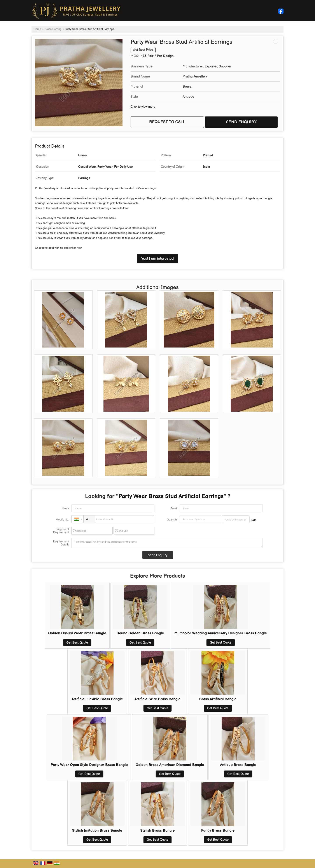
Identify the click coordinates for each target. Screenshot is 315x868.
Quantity (172, 520)
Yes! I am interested (158, 259)
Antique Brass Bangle (238, 765)
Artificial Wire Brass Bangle (157, 699)
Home (37, 29)
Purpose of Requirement (61, 531)
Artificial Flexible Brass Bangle (97, 699)
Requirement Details (61, 543)
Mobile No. (62, 520)
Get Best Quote (77, 643)
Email (174, 508)
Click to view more (143, 107)
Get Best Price (143, 50)
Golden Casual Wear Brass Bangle (77, 633)
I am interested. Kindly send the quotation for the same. (167, 543)
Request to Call (167, 122)
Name (65, 508)
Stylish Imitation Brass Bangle (97, 831)
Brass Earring (53, 29)
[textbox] (236, 519)
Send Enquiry (241, 122)
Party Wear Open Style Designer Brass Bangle (89, 765)
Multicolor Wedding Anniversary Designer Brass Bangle (221, 633)
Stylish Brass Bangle (158, 831)
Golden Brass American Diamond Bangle (170, 765)
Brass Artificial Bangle (218, 699)
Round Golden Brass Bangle (140, 633)
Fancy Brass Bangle (218, 831)
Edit (254, 520)
